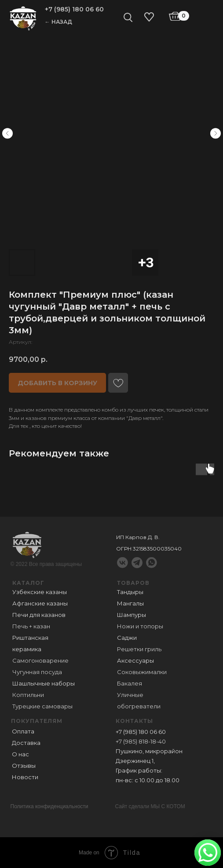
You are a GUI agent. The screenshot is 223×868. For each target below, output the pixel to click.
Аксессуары (135, 660)
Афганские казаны (40, 603)
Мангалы (130, 603)
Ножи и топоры (140, 626)
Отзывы (24, 766)
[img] (23, 18)
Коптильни (28, 695)
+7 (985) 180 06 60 (74, 9)
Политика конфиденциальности (49, 806)
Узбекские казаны (40, 592)
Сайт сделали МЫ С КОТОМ (150, 806)
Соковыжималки (142, 672)
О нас (20, 754)
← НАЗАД (58, 22)
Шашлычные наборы (44, 683)
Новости (25, 777)
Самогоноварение (40, 660)
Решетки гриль (139, 649)
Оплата (23, 731)
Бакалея (130, 683)
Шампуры (132, 615)
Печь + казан (31, 626)
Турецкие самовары (42, 706)
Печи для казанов (39, 615)
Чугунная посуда (37, 672)
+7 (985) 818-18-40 (141, 741)
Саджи (127, 638)
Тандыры (130, 592)
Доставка (26, 743)
